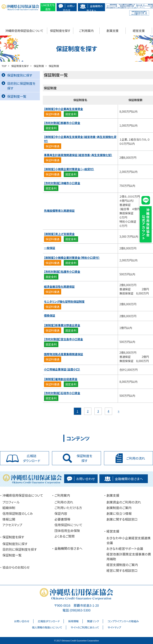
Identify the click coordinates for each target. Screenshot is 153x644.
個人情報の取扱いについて (47, 627)
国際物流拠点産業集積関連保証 (64, 354)
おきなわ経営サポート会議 (125, 548)
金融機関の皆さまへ (68, 548)
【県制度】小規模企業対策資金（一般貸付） (69, 169)
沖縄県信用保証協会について (24, 31)
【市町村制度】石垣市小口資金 (62, 393)
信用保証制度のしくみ (18, 513)
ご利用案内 (86, 31)
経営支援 (139, 31)
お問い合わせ (22, 621)
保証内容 (61, 513)
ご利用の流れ (64, 502)
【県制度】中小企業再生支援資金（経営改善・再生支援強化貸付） (80, 139)
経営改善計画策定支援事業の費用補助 (129, 556)
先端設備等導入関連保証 (59, 211)
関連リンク (93, 621)
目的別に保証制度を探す (19, 86)
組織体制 (9, 508)
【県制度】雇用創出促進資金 (61, 379)
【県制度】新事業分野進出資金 (62, 325)
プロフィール (11, 502)
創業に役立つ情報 (119, 513)
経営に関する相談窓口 (122, 570)
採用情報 (74, 621)
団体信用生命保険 (67, 531)
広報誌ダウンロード (49, 621)
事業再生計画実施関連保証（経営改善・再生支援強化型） (78, 155)
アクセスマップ (12, 525)
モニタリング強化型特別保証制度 (64, 301)
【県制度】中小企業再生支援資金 (64, 109)
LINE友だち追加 (48, 7)
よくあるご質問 (64, 536)
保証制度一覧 (14, 96)
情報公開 (9, 519)
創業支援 (113, 31)
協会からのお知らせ (16, 567)
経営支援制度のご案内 (122, 565)
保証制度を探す (60, 31)
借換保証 (50, 315)
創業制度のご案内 (119, 508)
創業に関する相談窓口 (122, 519)
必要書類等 (62, 519)
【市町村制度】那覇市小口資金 (62, 123)
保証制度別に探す (17, 75)
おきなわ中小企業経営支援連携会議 (128, 540)
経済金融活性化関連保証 (59, 287)
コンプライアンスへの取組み (123, 621)
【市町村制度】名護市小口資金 (62, 272)
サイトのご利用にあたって (85, 627)
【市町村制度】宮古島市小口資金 (64, 339)
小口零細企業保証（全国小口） (62, 369)
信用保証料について (68, 525)
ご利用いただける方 (68, 508)
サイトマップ (114, 627)
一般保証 (50, 248)
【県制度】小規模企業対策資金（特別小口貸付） (72, 258)
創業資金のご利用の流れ (124, 502)
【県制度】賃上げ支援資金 (59, 234)
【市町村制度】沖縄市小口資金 (62, 183)
